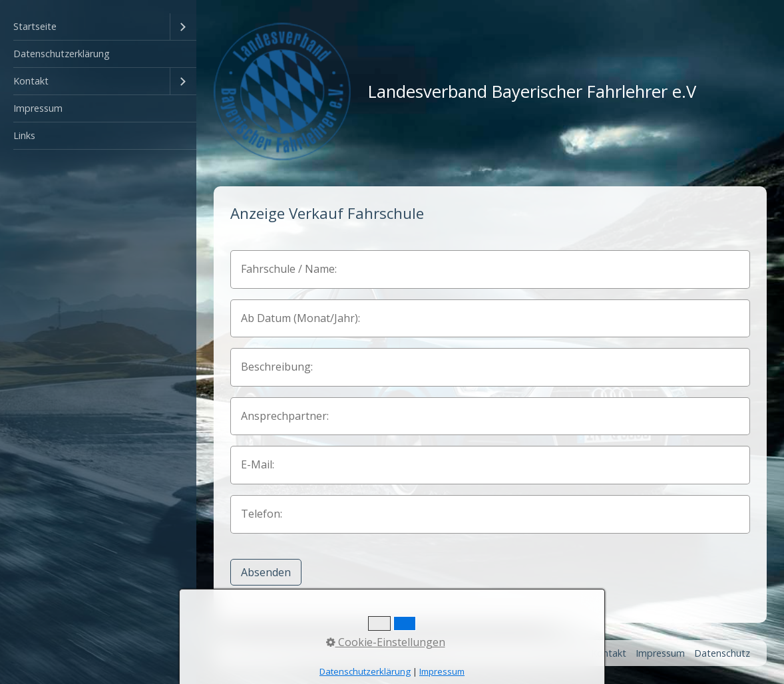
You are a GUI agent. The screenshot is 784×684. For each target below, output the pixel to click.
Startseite (35, 26)
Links (24, 135)
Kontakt (31, 81)
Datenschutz (722, 653)
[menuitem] (98, 27)
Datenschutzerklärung (62, 54)
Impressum (38, 108)
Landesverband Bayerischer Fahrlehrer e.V (532, 91)
